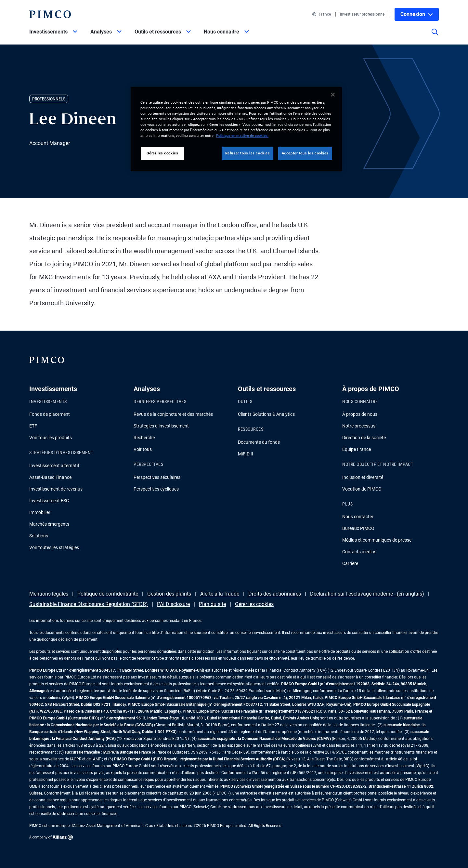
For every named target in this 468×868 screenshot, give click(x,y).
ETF (33, 426)
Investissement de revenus (56, 489)
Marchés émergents (49, 524)
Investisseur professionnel (363, 14)
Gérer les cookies (254, 604)
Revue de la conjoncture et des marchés (173, 414)
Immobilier (40, 512)
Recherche (144, 438)
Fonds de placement (50, 414)
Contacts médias (359, 552)
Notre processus (359, 426)
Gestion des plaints (169, 594)
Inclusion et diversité (363, 477)
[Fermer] (333, 95)
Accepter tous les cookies (305, 153)
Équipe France (357, 449)
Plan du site (212, 604)
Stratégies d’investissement (161, 426)
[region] (236, 129)
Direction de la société (364, 438)
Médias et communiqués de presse (377, 540)
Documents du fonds (259, 442)
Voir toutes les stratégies (54, 547)
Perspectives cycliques (156, 489)
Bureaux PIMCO (358, 528)
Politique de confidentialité (108, 594)
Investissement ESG (49, 501)
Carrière (350, 563)
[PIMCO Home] (50, 14)
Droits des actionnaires (275, 594)
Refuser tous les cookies (248, 153)
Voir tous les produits (51, 438)
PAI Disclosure (173, 604)
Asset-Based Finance (50, 477)
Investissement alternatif (54, 466)
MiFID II (246, 454)
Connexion (417, 14)
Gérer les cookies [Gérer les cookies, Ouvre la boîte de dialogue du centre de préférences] (162, 153)
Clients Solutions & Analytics (266, 414)
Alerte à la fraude (220, 594)
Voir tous (143, 449)
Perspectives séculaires (157, 477)
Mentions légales (49, 594)
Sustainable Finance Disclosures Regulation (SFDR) (89, 604)
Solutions (39, 536)
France (322, 14)
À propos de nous (360, 414)
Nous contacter (358, 517)
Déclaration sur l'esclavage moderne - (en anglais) (367, 594)
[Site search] (435, 36)
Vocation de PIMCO (362, 489)
